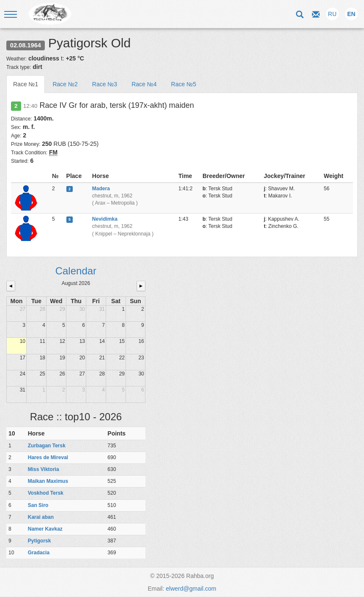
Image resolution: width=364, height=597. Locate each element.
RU (332, 14)
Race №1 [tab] (26, 84)
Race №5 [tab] (184, 84)
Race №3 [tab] (105, 84)
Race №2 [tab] (65, 84)
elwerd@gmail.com (191, 589)
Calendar (76, 271)
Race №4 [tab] (144, 84)
